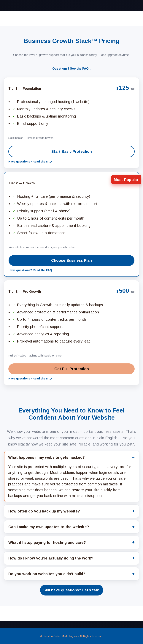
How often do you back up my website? (44, 511)
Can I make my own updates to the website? (49, 527)
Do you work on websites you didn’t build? (47, 574)
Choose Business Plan (71, 260)
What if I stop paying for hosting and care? (47, 543)
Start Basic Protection (72, 151)
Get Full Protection (72, 369)
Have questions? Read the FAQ (30, 161)
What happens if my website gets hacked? (46, 457)
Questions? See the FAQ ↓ (72, 69)
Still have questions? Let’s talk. (72, 590)
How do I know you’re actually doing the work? (51, 558)
